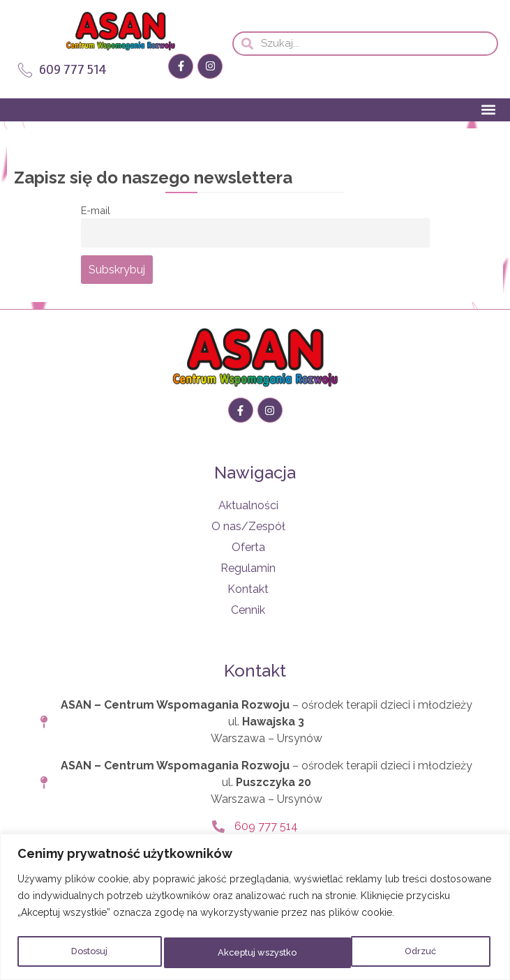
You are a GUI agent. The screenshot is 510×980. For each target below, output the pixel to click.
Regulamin (248, 568)
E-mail (96, 210)
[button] (488, 110)
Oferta (248, 547)
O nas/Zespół (248, 526)
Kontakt (248, 589)
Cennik (248, 610)
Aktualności (248, 505)
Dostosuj (88, 953)
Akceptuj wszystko (398, 953)
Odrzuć (231, 953)
